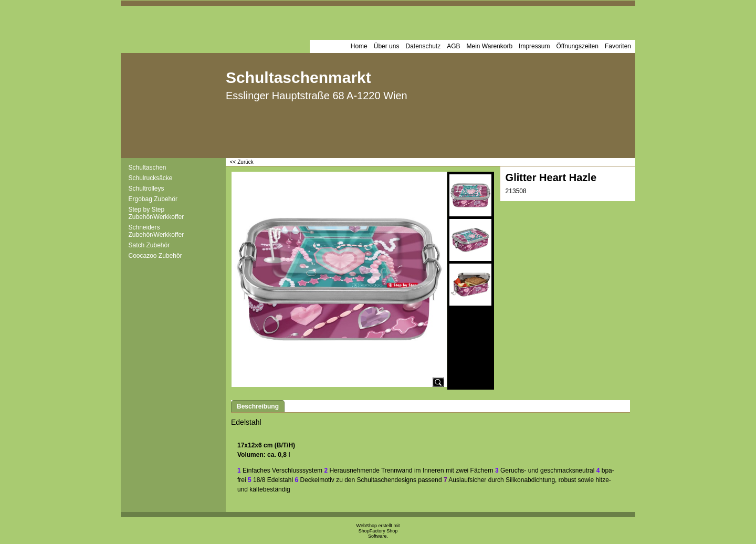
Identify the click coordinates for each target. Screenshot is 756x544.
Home (359, 46)
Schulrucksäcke (151, 178)
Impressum (534, 46)
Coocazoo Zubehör (155, 256)
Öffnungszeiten (577, 46)
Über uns (387, 46)
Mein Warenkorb (490, 46)
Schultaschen (148, 168)
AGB (453, 46)
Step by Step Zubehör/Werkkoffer (156, 213)
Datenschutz (423, 46)
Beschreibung (258, 406)
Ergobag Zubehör (153, 199)
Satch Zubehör (149, 245)
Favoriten (618, 46)
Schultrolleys (146, 189)
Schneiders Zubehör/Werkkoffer (156, 231)
